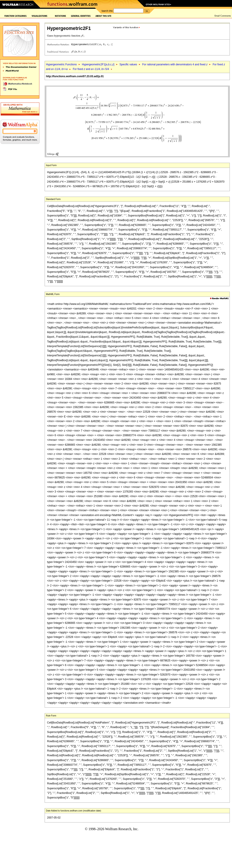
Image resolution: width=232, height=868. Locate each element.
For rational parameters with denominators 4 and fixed (175, 64)
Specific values (128, 64)
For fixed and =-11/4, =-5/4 (91, 69)
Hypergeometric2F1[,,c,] (98, 64)
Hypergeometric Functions (61, 64)
